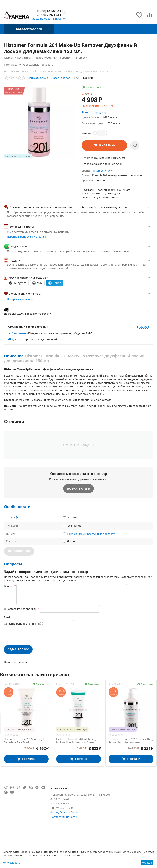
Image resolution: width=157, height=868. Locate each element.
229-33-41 (48, 15)
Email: (8, 617)
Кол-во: (86, 133)
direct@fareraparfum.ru (65, 812)
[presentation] (35, 635)
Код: (77, 78)
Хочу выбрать (11, 863)
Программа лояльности (22, 299)
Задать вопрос (61, 78)
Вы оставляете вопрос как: (20, 609)
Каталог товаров (30, 29)
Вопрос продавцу (94, 112)
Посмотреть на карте (64, 817)
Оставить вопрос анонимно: (22, 624)
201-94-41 (49, 11)
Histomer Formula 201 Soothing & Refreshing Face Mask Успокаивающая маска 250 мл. (24, 741)
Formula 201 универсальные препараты (92, 534)
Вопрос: (9, 586)
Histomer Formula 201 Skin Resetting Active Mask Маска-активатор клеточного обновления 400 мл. (131, 741)
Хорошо (147, 863)
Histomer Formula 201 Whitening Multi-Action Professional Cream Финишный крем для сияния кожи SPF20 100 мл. (78, 741)
